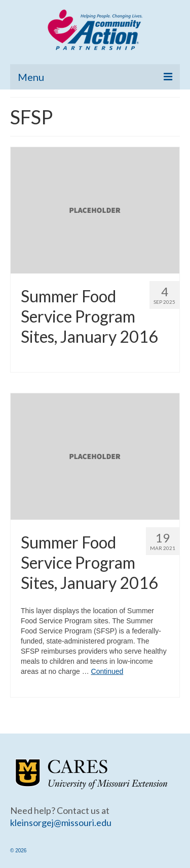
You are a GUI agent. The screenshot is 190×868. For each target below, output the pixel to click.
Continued (107, 671)
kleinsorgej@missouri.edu (61, 823)
